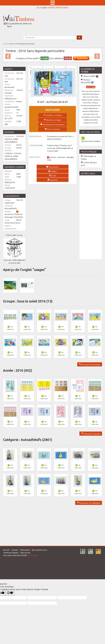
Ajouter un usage (52, 120)
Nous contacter (52, 129)
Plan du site (25, 553)
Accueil (5, 44)
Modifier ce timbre (53, 115)
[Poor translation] (10, 593)
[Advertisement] (92, 217)
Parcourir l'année (91, 434)
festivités (19, 217)
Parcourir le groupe (90, 364)
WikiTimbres (33, 555)
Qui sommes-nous (39, 550)
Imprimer (53, 180)
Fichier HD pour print (89, 164)
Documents (52, 167)
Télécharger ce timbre (88, 157)
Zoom (53, 175)
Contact (15, 550)
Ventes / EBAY (90, 76)
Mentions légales (11, 553)
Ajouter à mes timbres (91, 141)
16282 (44, 8)
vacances (9, 214)
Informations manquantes (53, 124)
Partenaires (25, 550)
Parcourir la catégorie (89, 503)
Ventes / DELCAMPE (87, 81)
